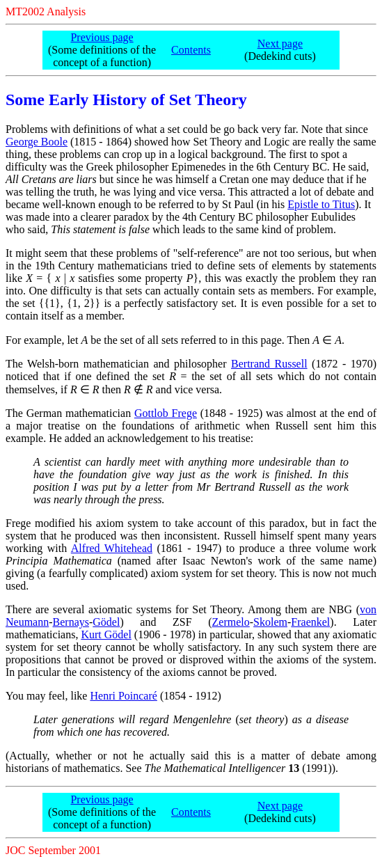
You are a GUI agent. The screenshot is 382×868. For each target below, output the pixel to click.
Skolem (270, 622)
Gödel (106, 622)
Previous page (102, 37)
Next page (280, 44)
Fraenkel (310, 622)
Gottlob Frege (166, 413)
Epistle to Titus (321, 204)
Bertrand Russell (269, 364)
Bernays (71, 622)
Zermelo (231, 622)
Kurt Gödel (106, 634)
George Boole (37, 142)
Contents (191, 50)
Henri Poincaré (123, 696)
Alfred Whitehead (112, 548)
